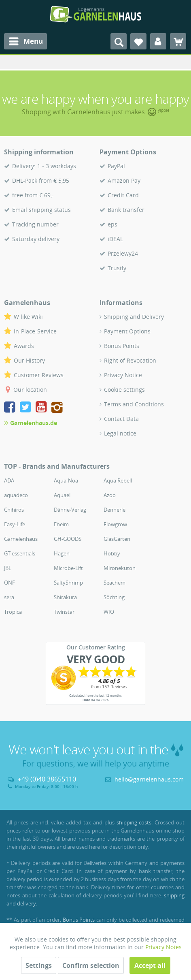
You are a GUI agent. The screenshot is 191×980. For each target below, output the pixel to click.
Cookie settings (124, 390)
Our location (30, 390)
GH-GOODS (68, 539)
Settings (39, 965)
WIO (109, 612)
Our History (29, 360)
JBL (8, 568)
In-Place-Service (35, 331)
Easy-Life (15, 524)
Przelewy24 (123, 253)
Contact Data (121, 419)
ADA (9, 480)
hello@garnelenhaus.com (149, 779)
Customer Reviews (39, 375)
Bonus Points (122, 346)
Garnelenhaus (21, 539)
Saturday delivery (36, 239)
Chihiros (14, 510)
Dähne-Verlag (70, 510)
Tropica (13, 612)
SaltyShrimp (68, 583)
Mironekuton (120, 568)
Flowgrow (115, 524)
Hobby (112, 553)
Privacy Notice (123, 375)
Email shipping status (41, 210)
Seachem (115, 583)
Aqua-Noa (66, 480)
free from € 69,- (33, 195)
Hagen (62, 553)
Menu (26, 40)
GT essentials (20, 553)
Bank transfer (126, 210)
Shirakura (65, 597)
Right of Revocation (130, 360)
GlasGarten (117, 539)
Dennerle (115, 510)
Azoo (110, 495)
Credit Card (123, 195)
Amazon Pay (124, 180)
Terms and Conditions (134, 404)
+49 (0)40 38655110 (47, 779)
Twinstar (64, 612)
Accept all (150, 965)
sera (9, 597)
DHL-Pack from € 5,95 (41, 180)
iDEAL (115, 239)
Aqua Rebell (118, 480)
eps (112, 224)
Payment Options (127, 331)
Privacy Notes (163, 947)
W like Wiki (28, 317)
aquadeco (16, 495)
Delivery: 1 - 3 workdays (44, 166)
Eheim (61, 524)
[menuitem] (25, 41)
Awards (24, 346)
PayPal (116, 166)
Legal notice (120, 433)
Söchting (114, 597)
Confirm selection (91, 965)
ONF (10, 583)
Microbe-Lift (68, 568)
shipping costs (134, 822)
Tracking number (35, 224)
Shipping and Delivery (134, 317)
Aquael (62, 495)
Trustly (117, 268)
